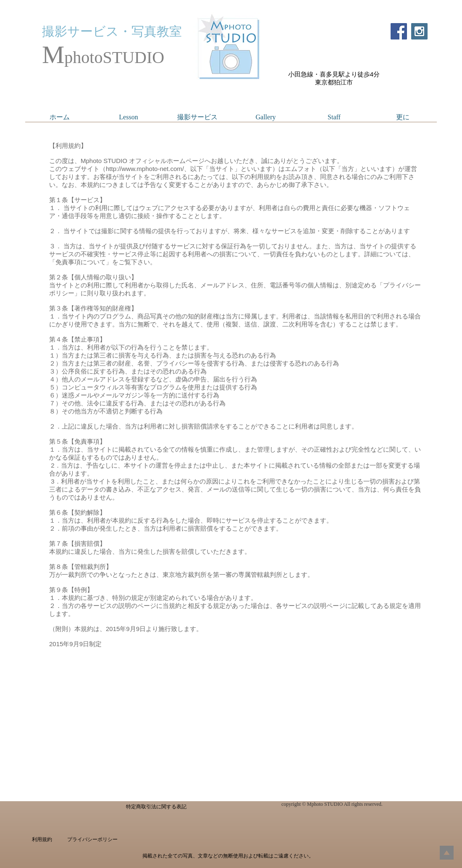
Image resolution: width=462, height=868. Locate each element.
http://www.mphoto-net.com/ (145, 169)
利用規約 (42, 839)
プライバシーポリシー (92, 839)
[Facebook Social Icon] (399, 31)
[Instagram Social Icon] (419, 31)
